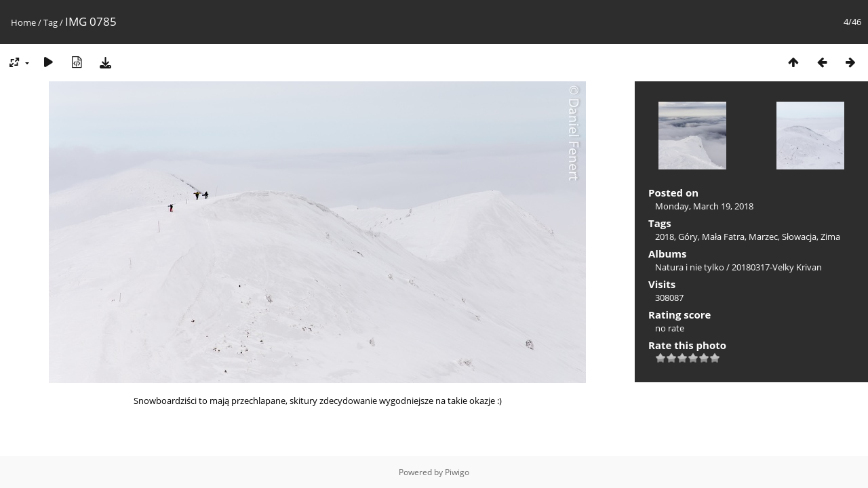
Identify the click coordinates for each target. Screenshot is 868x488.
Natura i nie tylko (690, 267)
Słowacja (799, 237)
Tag (51, 22)
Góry (688, 237)
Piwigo (457, 472)
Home (23, 22)
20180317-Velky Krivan (777, 267)
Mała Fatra (723, 237)
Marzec (763, 237)
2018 (665, 237)
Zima (830, 237)
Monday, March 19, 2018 (704, 206)
